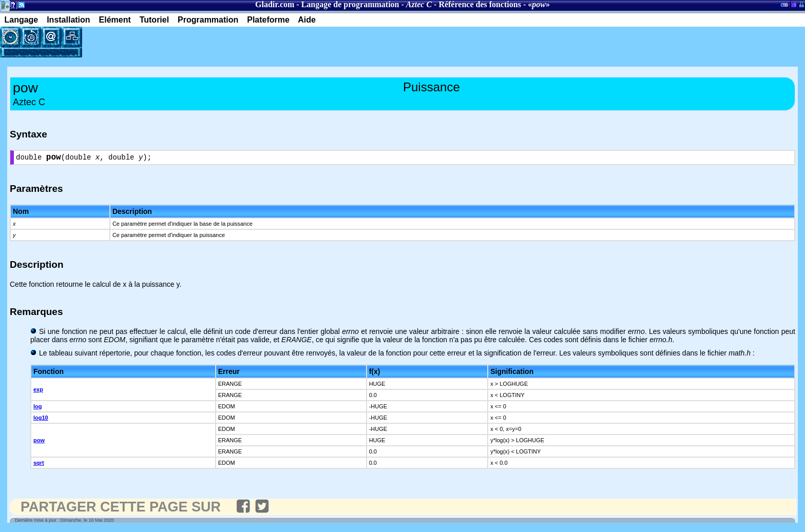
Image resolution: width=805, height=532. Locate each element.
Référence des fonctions (480, 4)
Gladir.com (275, 4)
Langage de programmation (350, 4)
